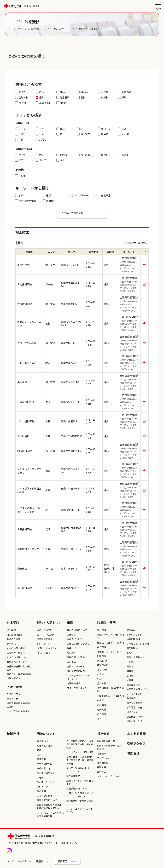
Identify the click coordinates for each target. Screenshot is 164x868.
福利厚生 (102, 772)
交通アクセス (136, 743)
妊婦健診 (71, 635)
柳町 (19, 160)
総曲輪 (62, 155)
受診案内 (11, 630)
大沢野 (124, 134)
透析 (47, 195)
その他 (21, 176)
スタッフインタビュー (108, 776)
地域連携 (13, 734)
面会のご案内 (14, 699)
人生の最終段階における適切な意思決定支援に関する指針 (80, 744)
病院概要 (41, 759)
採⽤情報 (103, 734)
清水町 (41, 160)
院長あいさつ (44, 741)
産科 (81, 97)
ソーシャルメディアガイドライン (80, 810)
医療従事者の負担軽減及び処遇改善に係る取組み (50, 806)
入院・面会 (15, 687)
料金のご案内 (14, 639)
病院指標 (41, 791)
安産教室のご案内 (76, 657)
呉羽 (40, 134)
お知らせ (133, 753)
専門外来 (11, 644)
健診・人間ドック (49, 623)
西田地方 (84, 155)
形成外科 (125, 92)
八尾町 (41, 139)
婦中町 (103, 134)
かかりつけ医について (18, 657)
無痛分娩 (71, 648)
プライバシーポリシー (19, 861)
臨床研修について (16, 662)
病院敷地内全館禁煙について (80, 803)
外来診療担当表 (15, 635)
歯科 (40, 97)
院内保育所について (47, 800)
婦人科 (82, 92)
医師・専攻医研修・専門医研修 (109, 747)
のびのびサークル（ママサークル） (79, 677)
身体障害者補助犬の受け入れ (19, 668)
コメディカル (104, 758)
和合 (61, 134)
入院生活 (71, 662)
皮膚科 (103, 97)
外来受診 (13, 623)
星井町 (103, 155)
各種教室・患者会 (16, 653)
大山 (19, 139)
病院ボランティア (46, 782)
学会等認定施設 (45, 764)
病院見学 (102, 767)
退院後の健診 (74, 683)
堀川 (61, 160)
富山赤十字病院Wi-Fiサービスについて (79, 770)
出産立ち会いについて (78, 644)
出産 (70, 623)
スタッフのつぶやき (77, 688)
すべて (20, 92)
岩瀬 (122, 129)
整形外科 (22, 97)
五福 (40, 129)
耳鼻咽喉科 (44, 103)
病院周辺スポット (46, 773)
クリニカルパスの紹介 (18, 711)
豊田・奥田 (105, 129)
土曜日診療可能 (25, 201)
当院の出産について (77, 630)
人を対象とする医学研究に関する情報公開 (50, 814)
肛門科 (62, 103)
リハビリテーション (83, 195)
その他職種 (103, 763)
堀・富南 (84, 134)
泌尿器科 (63, 97)
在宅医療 (104, 195)
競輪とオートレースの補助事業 (80, 782)
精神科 (21, 103)
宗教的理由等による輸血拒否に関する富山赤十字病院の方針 (80, 760)
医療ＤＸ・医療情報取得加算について (19, 676)
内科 (40, 92)
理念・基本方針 (45, 630)
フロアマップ (44, 787)
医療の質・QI (44, 768)
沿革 (39, 755)
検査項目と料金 (45, 639)
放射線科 (49, 201)
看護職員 (102, 753)
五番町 (124, 155)
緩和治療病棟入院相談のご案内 (19, 705)
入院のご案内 (14, 694)
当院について (46, 734)
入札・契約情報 (45, 796)
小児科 (103, 92)
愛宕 (40, 155)
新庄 (81, 129)
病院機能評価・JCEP (77, 788)
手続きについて (75, 639)
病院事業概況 (73, 776)
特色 (39, 750)
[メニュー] (158, 6)
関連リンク (42, 861)
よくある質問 (44, 653)
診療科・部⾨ (106, 623)
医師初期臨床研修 (106, 741)
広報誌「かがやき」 (47, 648)
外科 (61, 92)
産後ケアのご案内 (76, 671)
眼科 (122, 97)
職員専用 (62, 861)
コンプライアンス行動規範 (80, 752)
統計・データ (44, 644)
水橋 (19, 134)
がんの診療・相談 (16, 648)
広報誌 (40, 777)
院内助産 (71, 653)
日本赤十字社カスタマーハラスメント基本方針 (80, 795)
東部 (61, 129)
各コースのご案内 (46, 635)
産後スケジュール (76, 666)
